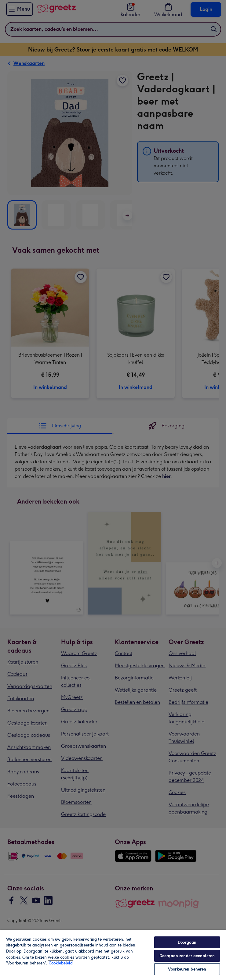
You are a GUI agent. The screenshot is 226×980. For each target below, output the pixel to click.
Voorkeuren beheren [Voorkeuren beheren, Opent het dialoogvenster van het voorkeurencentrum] (187, 969)
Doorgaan (187, 942)
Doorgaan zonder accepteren (187, 956)
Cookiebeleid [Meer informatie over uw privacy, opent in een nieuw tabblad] (61, 963)
